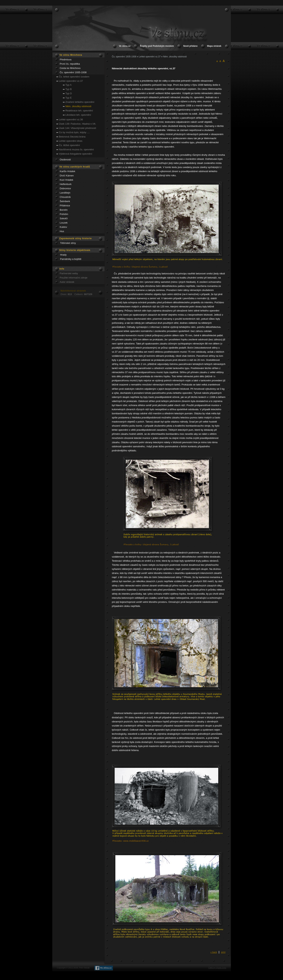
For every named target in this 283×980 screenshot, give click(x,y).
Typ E (69, 98)
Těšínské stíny (68, 243)
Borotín (64, 210)
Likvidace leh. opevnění (78, 115)
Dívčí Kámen (67, 176)
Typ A (69, 85)
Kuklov (63, 227)
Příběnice (65, 206)
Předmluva (66, 60)
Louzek (64, 223)
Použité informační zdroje (74, 278)
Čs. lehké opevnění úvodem (74, 77)
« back (214, 952)
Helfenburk (66, 184)
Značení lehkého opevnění (80, 102)
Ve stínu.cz (125, 46)
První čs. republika (70, 64)
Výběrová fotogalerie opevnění (76, 154)
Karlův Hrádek (68, 171)
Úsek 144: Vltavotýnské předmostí (78, 128)
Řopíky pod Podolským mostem (157, 46)
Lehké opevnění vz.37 (71, 81)
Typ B (69, 89)
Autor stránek (67, 282)
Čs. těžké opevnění (69, 145)
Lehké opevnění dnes (71, 141)
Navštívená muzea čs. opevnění (76, 149)
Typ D (69, 93)
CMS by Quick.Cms (217, 968)
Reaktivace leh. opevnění (79, 111)
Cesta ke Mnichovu (70, 68)
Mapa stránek (214, 46)
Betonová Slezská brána (72, 137)
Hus (62, 231)
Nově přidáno (190, 46)
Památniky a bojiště (71, 259)
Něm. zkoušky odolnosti (78, 106)
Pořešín (64, 214)
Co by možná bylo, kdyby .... (74, 132)
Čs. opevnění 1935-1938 (73, 72)
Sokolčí (64, 218)
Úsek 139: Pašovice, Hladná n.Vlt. (77, 124)
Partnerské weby (69, 273)
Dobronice (65, 188)
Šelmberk (65, 201)
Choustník (65, 197)
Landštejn (65, 193)
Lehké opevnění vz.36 (71, 119)
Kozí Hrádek (67, 180)
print (223, 952)
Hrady (63, 255)
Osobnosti (65, 160)
